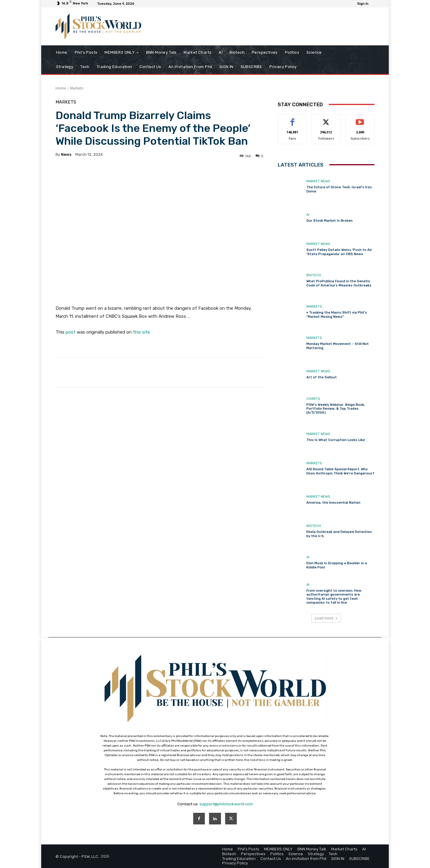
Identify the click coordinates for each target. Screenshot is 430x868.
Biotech (314, 275)
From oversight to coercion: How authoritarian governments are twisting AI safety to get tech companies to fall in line (334, 597)
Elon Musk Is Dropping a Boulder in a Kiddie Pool (337, 565)
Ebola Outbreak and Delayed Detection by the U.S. (339, 534)
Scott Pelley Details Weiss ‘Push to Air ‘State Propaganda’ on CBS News (339, 252)
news (66, 154)
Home (61, 88)
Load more (326, 618)
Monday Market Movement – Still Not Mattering (338, 346)
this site (141, 332)
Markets (77, 88)
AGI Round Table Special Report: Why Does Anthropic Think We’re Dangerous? (340, 471)
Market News (318, 181)
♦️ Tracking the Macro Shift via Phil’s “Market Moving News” (337, 314)
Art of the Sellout (322, 377)
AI (308, 215)
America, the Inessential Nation (333, 503)
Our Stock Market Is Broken (330, 221)
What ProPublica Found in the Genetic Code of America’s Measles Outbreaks (339, 283)
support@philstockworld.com (226, 804)
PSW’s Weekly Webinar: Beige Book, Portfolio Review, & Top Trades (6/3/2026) (336, 409)
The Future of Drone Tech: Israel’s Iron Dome (339, 189)
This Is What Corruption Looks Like (336, 440)
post (71, 332)
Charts (313, 399)
